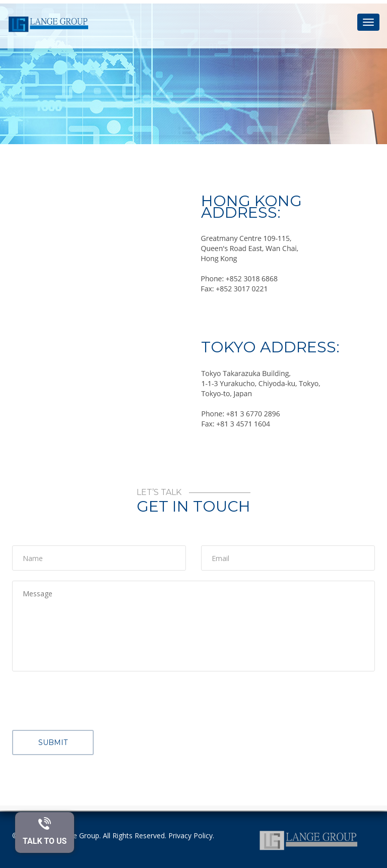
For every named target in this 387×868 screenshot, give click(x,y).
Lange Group (78, 835)
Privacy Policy (190, 835)
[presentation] (89, 701)
